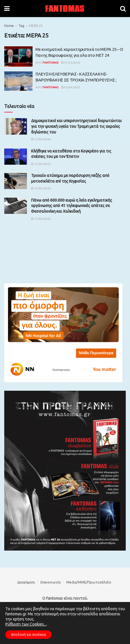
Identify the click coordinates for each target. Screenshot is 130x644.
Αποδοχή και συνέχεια (28, 634)
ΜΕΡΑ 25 (36, 26)
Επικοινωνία (51, 582)
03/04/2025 (71, 87)
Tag (21, 26)
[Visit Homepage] (65, 9)
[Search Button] (123, 9)
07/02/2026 (71, 63)
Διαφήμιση (26, 582)
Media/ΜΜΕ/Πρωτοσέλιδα (89, 582)
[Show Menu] (7, 9)
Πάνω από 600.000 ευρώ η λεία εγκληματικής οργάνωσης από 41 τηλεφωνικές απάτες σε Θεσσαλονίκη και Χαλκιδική (72, 206)
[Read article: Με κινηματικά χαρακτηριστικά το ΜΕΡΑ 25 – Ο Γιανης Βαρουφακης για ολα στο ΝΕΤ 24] (18, 57)
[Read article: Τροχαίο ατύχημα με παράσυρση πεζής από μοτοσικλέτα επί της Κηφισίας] (16, 181)
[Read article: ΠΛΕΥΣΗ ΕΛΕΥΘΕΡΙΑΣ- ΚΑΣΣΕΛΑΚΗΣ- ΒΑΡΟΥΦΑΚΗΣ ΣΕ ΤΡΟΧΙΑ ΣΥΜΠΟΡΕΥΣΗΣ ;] (18, 81)
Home (9, 26)
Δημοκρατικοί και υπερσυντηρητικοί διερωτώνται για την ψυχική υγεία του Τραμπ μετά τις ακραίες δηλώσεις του (76, 126)
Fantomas (50, 63)
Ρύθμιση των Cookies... (26, 624)
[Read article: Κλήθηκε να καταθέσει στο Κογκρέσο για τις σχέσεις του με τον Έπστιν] (16, 157)
